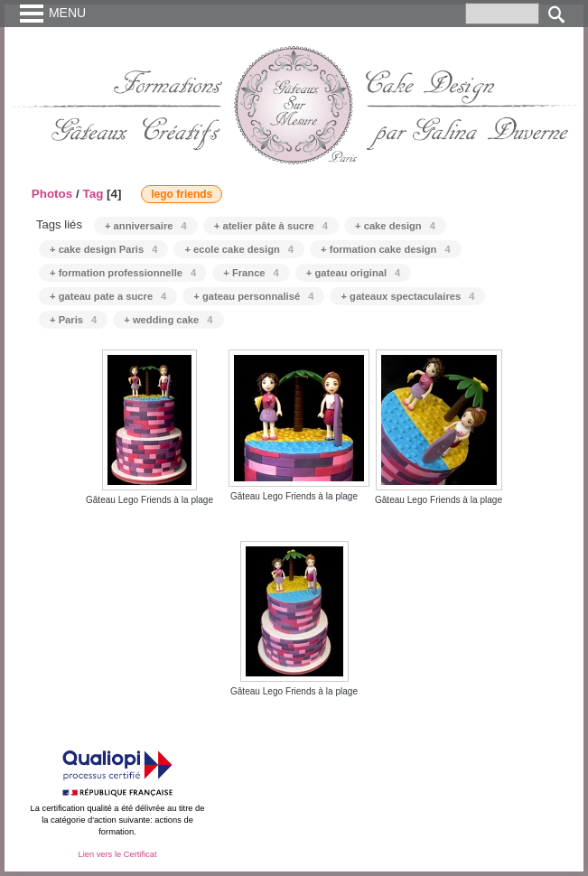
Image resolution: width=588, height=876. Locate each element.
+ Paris (73, 320)
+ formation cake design (386, 249)
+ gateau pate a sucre (108, 296)
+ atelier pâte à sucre (271, 226)
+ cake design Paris (103, 249)
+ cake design (395, 226)
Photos (52, 194)
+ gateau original (353, 273)
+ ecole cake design (239, 249)
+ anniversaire (146, 226)
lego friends (182, 194)
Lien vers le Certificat (117, 854)
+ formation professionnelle (123, 273)
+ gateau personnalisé (253, 296)
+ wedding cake (168, 320)
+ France (251, 273)
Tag (93, 194)
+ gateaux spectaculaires (407, 296)
